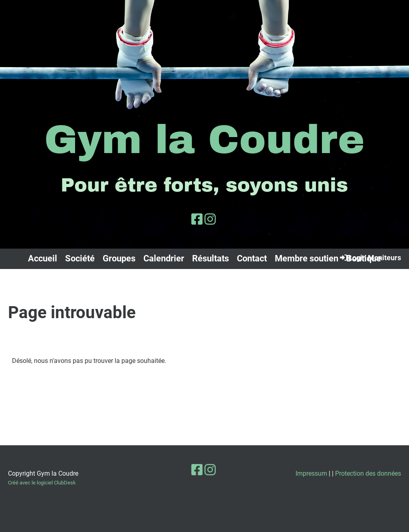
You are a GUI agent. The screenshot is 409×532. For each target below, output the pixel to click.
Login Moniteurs (370, 257)
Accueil (43, 258)
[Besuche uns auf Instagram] (210, 219)
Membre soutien (307, 258)
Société (80, 258)
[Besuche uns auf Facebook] (197, 219)
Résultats (210, 258)
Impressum (311, 473)
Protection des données (368, 473)
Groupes (119, 258)
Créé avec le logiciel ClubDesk (42, 483)
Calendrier (164, 258)
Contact (252, 258)
